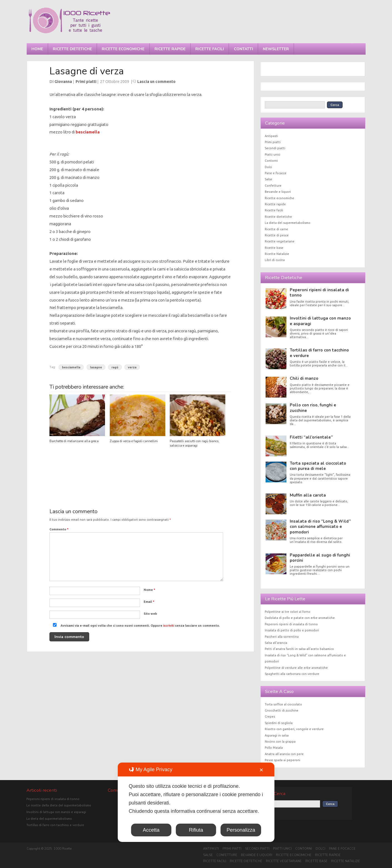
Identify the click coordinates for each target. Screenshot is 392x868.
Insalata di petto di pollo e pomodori (292, 630)
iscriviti (169, 626)
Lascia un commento (156, 82)
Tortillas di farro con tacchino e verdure (319, 353)
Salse (269, 179)
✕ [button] (261, 770)
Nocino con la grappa (280, 742)
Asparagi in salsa (277, 735)
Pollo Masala (274, 748)
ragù (115, 367)
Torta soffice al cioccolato (283, 704)
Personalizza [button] (241, 830)
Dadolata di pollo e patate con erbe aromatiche (300, 618)
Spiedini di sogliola (279, 723)
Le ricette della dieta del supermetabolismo (59, 805)
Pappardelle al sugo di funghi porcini (320, 558)
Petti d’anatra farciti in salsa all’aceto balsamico (299, 649)
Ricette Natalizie (277, 254)
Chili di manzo (304, 378)
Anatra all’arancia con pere (284, 754)
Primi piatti (86, 82)
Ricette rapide (170, 49)
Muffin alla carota (308, 495)
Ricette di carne (276, 229)
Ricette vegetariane (280, 241)
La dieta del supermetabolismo (288, 223)
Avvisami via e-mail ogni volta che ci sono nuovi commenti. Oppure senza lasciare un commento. (135, 626)
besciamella (88, 132)
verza (132, 367)
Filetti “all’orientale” (311, 437)
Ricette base (274, 248)
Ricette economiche (123, 49)
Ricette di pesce (277, 235)
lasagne (96, 367)
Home (37, 49)
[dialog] (196, 802)
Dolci (268, 167)
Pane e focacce (276, 173)
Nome (149, 590)
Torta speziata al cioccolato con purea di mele (318, 466)
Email (149, 602)
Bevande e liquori (278, 192)
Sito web (150, 614)
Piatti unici (273, 155)
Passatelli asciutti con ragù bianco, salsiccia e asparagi (194, 443)
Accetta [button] (151, 830)
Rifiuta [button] (196, 830)
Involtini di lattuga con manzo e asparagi (320, 321)
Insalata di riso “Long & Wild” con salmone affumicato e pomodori (320, 527)
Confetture (273, 186)
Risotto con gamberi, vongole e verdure (294, 729)
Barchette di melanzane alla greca (74, 441)
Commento (59, 529)
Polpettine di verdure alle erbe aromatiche (296, 668)
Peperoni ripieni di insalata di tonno (319, 293)
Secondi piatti (275, 148)
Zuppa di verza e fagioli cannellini (134, 441)
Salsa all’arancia (276, 643)
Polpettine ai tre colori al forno (288, 612)
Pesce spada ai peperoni (283, 760)
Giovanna (63, 82)
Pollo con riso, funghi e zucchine (313, 408)
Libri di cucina (275, 260)
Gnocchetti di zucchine (282, 710)
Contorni (271, 161)
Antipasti (271, 136)
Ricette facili (210, 49)
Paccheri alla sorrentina (282, 637)
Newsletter (276, 49)
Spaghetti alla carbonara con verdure (292, 674)
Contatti (244, 49)
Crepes (270, 717)
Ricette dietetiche (72, 49)
